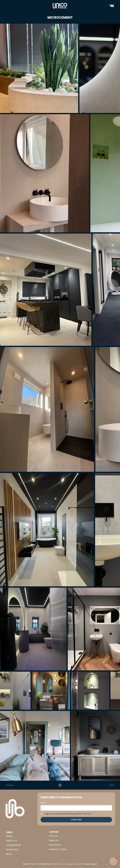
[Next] (109, 785)
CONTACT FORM (57, 849)
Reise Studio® (91, 864)
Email (44, 803)
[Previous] (11, 785)
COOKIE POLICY (45, 864)
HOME (9, 836)
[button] (113, 861)
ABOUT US (12, 841)
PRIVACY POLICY (30, 864)
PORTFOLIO (12, 850)
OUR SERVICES (14, 845)
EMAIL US (54, 840)
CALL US (53, 836)
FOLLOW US (55, 845)
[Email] (75, 808)
